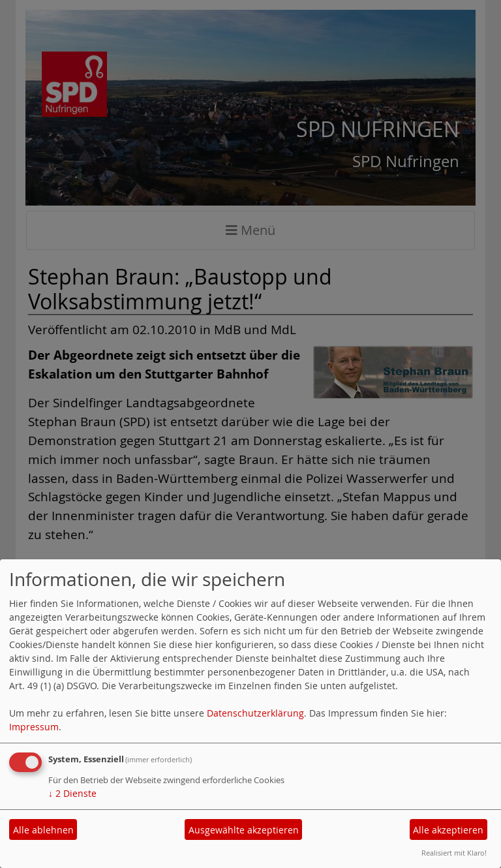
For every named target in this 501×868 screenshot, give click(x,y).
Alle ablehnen (43, 830)
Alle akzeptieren (448, 830)
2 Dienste (72, 793)
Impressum (34, 727)
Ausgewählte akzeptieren (244, 830)
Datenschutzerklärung (255, 713)
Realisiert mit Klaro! (454, 853)
